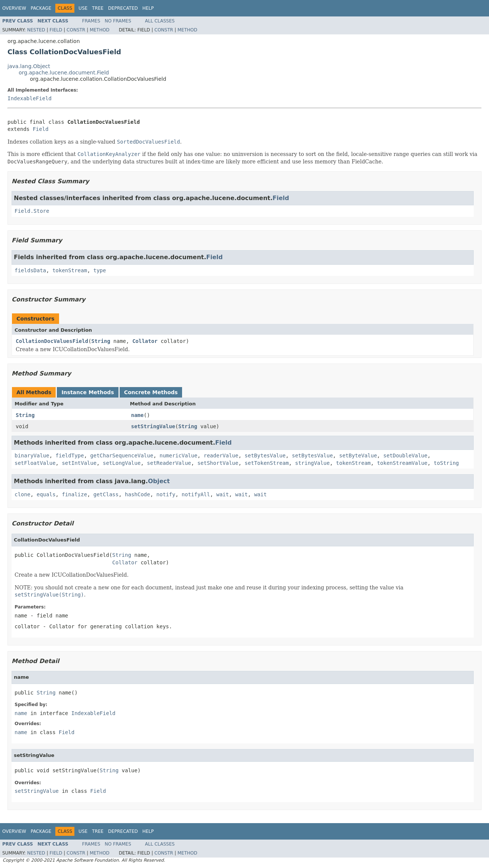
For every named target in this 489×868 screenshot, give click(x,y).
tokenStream (70, 270)
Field (56, 30)
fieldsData (30, 270)
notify (166, 494)
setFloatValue (35, 463)
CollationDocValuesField (52, 341)
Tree (98, 8)
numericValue (179, 456)
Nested (36, 30)
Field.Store (32, 211)
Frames (91, 21)
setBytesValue (265, 456)
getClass (106, 494)
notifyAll (196, 494)
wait (223, 494)
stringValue (312, 463)
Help (148, 8)
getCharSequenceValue (122, 456)
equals (46, 494)
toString (446, 463)
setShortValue (218, 463)
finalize (74, 494)
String (101, 341)
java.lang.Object (29, 66)
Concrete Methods (151, 392)
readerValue (221, 456)
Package (41, 8)
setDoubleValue (405, 456)
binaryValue (32, 456)
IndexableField (30, 98)
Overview (14, 8)
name (138, 415)
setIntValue (79, 463)
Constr (76, 30)
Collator (145, 341)
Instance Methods (87, 392)
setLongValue (122, 463)
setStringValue (153, 426)
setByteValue (358, 456)
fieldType (70, 456)
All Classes (160, 21)
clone (22, 494)
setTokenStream (267, 463)
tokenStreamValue (402, 463)
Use (83, 8)
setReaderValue (169, 463)
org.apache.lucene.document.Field (64, 73)
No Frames (118, 21)
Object (159, 481)
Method (100, 30)
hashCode (137, 494)
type (100, 270)
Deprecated (123, 8)
